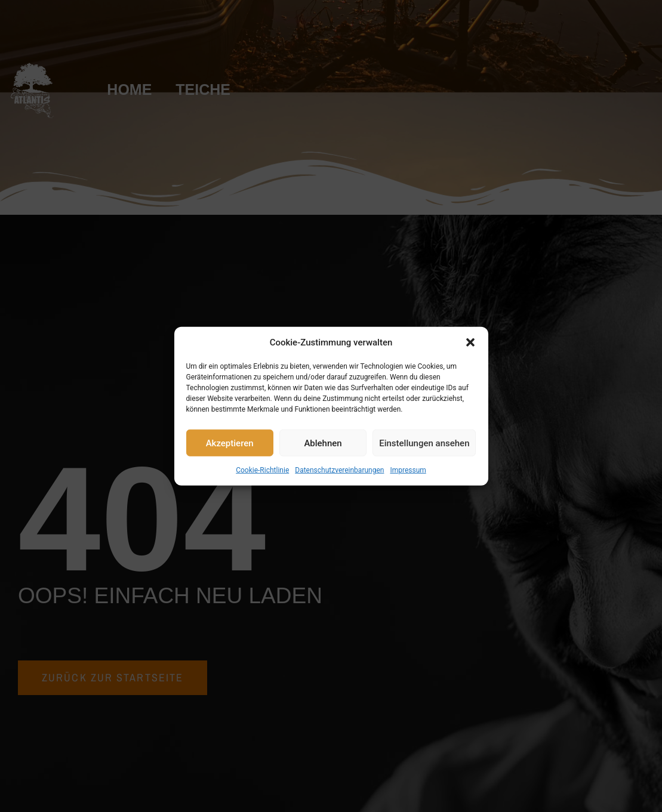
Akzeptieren (230, 443)
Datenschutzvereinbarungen (339, 470)
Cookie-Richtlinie (262, 470)
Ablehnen (323, 443)
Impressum (408, 470)
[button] (470, 342)
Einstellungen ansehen (424, 443)
